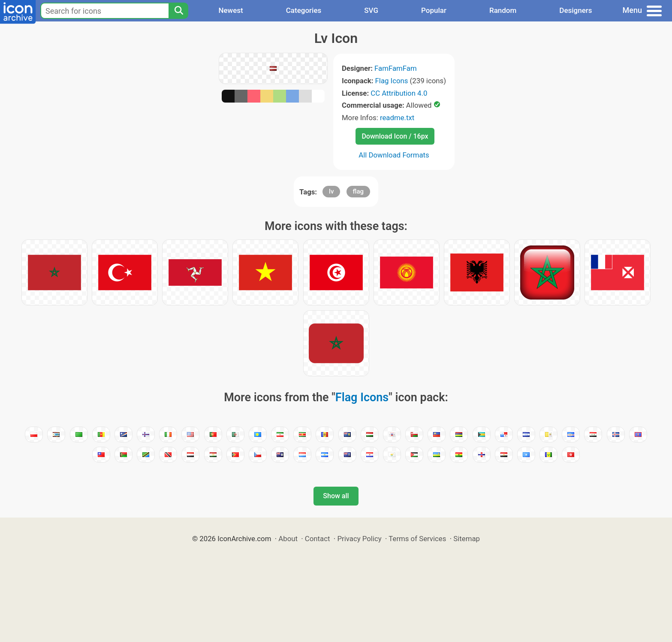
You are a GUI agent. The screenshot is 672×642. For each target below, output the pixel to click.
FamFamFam (396, 68)
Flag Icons (392, 81)
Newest (231, 10)
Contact (318, 539)
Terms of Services (417, 539)
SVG (371, 10)
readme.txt (397, 118)
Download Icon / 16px (395, 136)
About (288, 539)
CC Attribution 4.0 (399, 93)
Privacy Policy (359, 539)
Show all (336, 496)
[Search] (178, 11)
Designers (576, 10)
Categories (304, 10)
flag (358, 191)
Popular (434, 10)
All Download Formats (394, 155)
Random (503, 10)
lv (331, 191)
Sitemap (467, 539)
